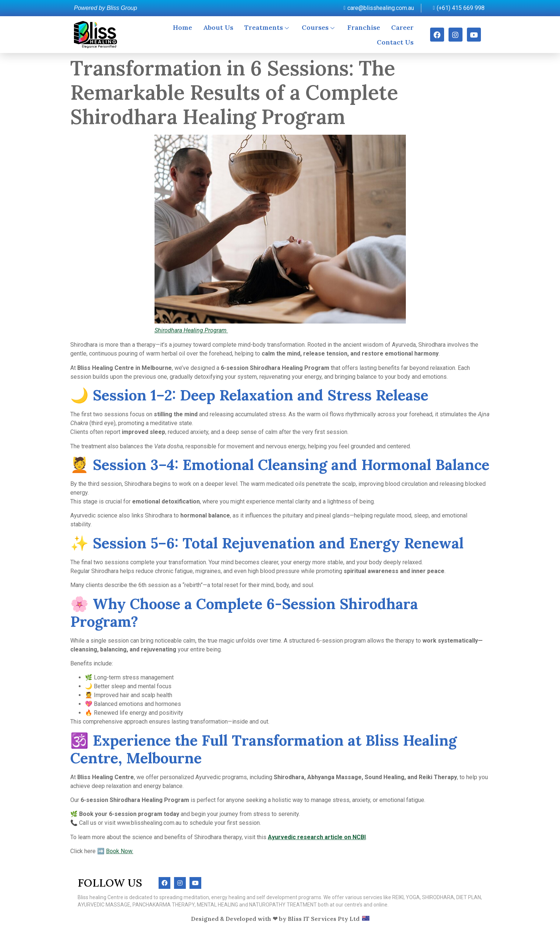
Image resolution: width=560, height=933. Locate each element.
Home (182, 27)
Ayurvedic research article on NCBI (317, 837)
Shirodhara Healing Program (191, 330)
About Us (218, 27)
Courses (319, 27)
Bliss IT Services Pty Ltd (324, 919)
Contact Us (395, 42)
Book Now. (120, 851)
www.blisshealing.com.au (149, 823)
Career (402, 27)
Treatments (267, 27)
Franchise (364, 27)
